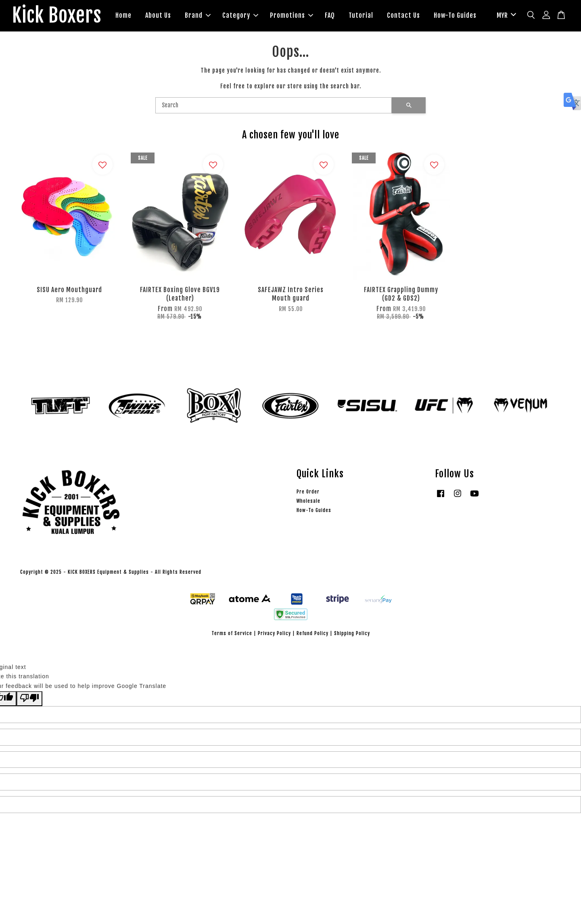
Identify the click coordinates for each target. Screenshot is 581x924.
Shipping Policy (352, 633)
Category (240, 15)
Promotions (292, 15)
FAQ (330, 15)
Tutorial (361, 15)
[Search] (274, 105)
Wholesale (308, 501)
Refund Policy (312, 633)
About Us (158, 15)
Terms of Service (232, 633)
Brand (198, 15)
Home (123, 15)
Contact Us (403, 15)
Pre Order (308, 492)
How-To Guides (455, 15)
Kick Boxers (57, 16)
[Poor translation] (29, 699)
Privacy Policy (274, 633)
